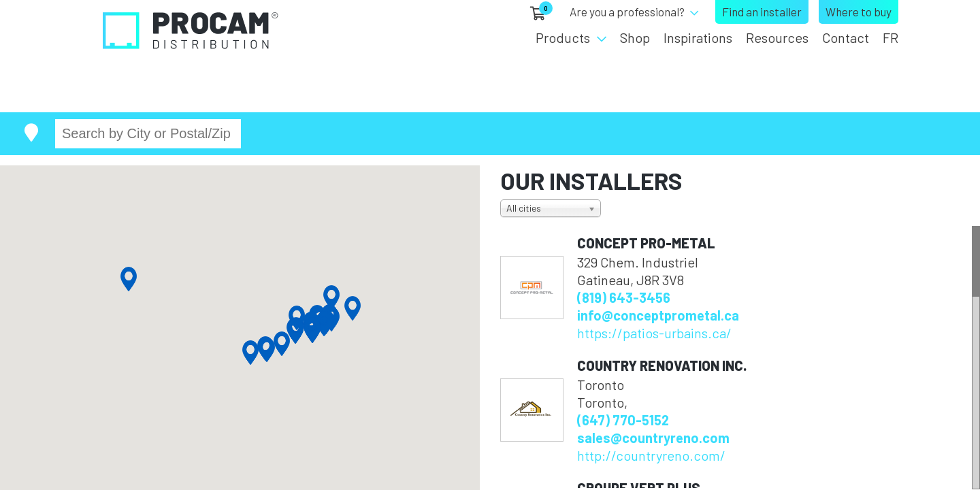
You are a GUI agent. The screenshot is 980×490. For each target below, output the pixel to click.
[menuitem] (887, 37)
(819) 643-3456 (624, 297)
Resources (777, 37)
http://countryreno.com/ (651, 455)
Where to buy (859, 12)
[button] (250, 353)
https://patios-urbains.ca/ (654, 333)
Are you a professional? (627, 12)
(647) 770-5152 (623, 420)
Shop (635, 37)
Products (563, 37)
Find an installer (762, 12)
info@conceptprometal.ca (658, 315)
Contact (846, 37)
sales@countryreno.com (653, 438)
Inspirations (698, 37)
